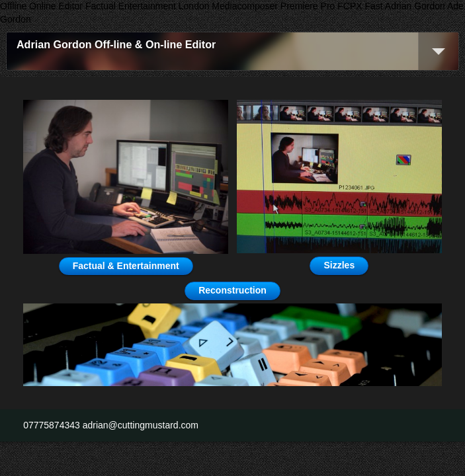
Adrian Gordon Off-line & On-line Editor (116, 45)
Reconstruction (232, 290)
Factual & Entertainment (126, 266)
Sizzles (339, 265)
